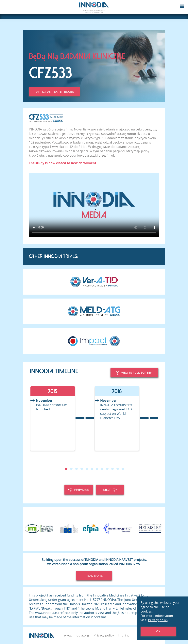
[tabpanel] (62, 418)
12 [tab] (123, 469)
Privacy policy (104, 635)
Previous (79, 490)
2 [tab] (71, 469)
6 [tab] (92, 469)
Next (110, 490)
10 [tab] (112, 469)
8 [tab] (102, 469)
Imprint (123, 635)
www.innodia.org (77, 635)
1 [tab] (66, 469)
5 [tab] (87, 469)
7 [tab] (97, 469)
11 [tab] (117, 469)
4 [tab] (81, 469)
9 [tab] (107, 469)
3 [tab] (76, 469)
